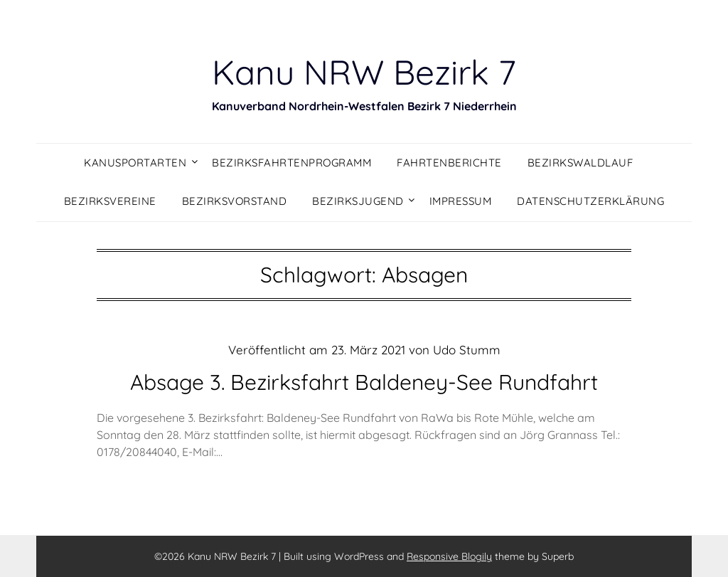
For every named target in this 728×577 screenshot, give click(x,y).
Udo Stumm (467, 350)
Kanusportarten (135, 163)
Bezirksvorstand (235, 201)
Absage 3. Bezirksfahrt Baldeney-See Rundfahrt (364, 382)
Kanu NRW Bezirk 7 (364, 72)
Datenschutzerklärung (590, 201)
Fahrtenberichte (449, 163)
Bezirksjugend (358, 201)
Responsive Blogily (449, 556)
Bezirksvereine (110, 201)
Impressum (461, 201)
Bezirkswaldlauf (580, 163)
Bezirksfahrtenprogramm (291, 163)
